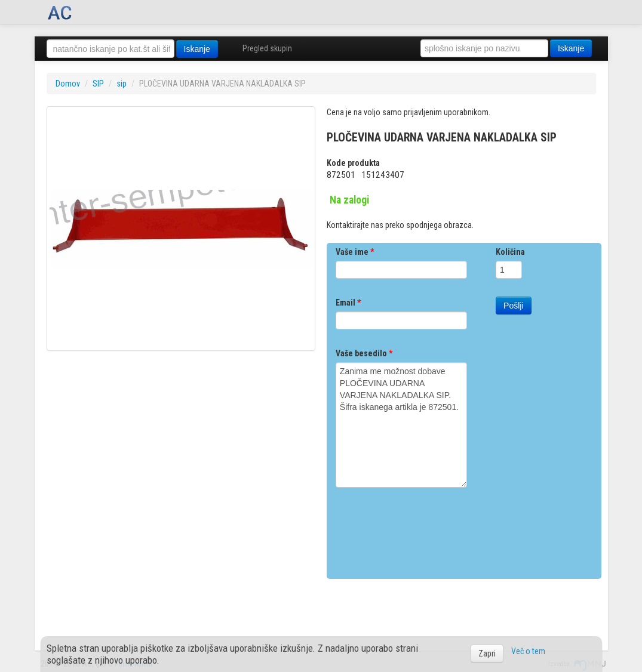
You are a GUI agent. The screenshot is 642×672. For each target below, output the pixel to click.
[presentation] (426, 529)
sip (122, 84)
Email (348, 303)
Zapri (487, 653)
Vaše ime (355, 252)
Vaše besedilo (364, 353)
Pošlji (513, 306)
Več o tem (528, 651)
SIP (98, 84)
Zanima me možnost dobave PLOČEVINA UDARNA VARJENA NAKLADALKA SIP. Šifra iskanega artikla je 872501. (401, 425)
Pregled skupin (267, 48)
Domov (68, 84)
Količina (510, 252)
